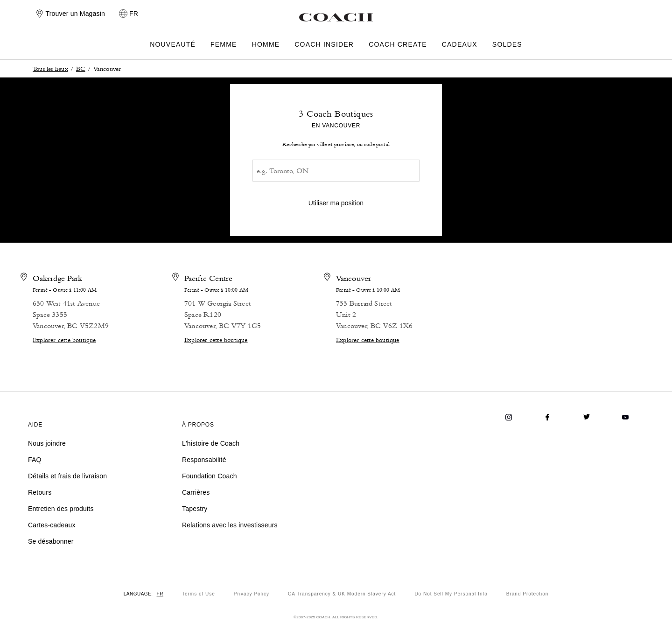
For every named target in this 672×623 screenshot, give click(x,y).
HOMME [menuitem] (266, 45)
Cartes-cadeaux (52, 525)
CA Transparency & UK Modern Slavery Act (342, 594)
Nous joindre (47, 443)
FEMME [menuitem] (224, 45)
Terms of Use (199, 594)
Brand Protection (528, 594)
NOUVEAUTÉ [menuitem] (173, 45)
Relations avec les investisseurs (230, 525)
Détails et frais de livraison (67, 476)
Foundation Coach (210, 476)
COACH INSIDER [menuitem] (324, 45)
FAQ (35, 460)
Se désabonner (51, 541)
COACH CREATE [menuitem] (398, 45)
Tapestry (195, 509)
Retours (40, 492)
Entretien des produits (61, 509)
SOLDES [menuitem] (507, 45)
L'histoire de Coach (211, 443)
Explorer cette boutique (64, 339)
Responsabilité (204, 460)
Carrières (196, 492)
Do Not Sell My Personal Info (451, 594)
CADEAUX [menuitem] (460, 45)
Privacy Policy (252, 594)
